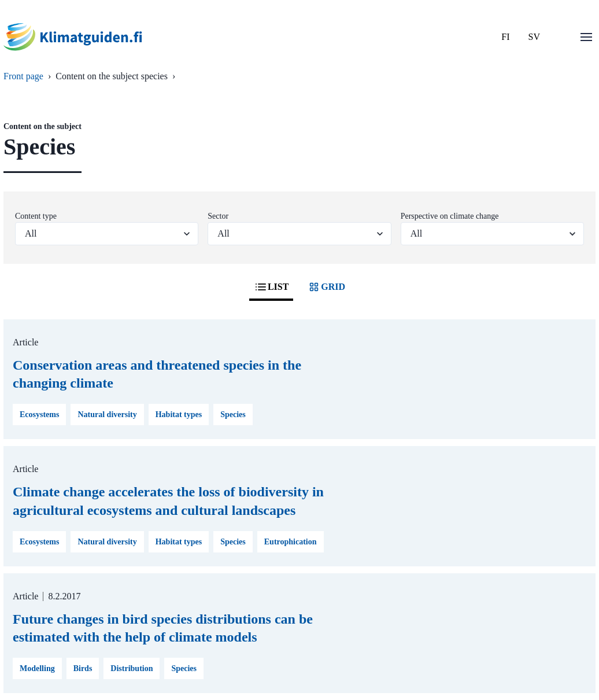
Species (233, 415)
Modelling (37, 668)
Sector (218, 216)
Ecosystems (39, 415)
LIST (271, 287)
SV (534, 37)
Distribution (132, 668)
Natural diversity (107, 415)
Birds (83, 668)
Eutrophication (291, 542)
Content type (36, 216)
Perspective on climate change (450, 216)
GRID (326, 287)
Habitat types (179, 415)
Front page (23, 76)
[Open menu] (586, 37)
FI (505, 37)
